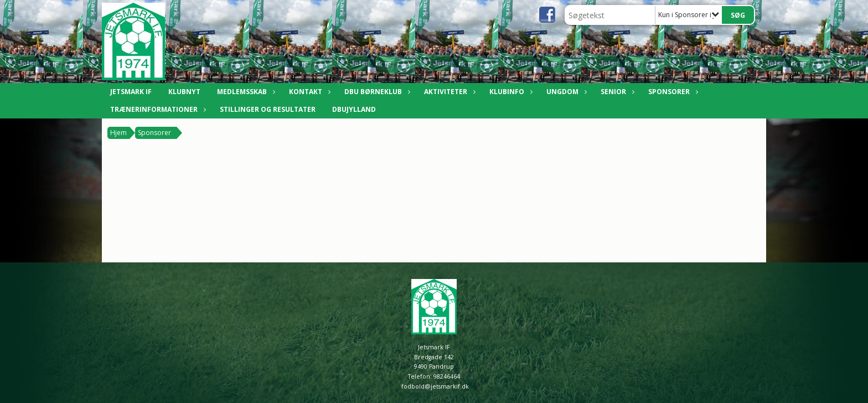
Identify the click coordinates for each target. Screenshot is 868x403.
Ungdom (565, 92)
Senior (616, 92)
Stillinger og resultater (268, 109)
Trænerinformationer (157, 109)
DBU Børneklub (376, 92)
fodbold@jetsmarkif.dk (435, 386)
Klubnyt (184, 92)
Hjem (118, 133)
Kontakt (308, 92)
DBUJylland (354, 109)
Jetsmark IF (131, 92)
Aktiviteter (448, 92)
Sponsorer (672, 92)
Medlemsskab (245, 92)
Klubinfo (510, 92)
